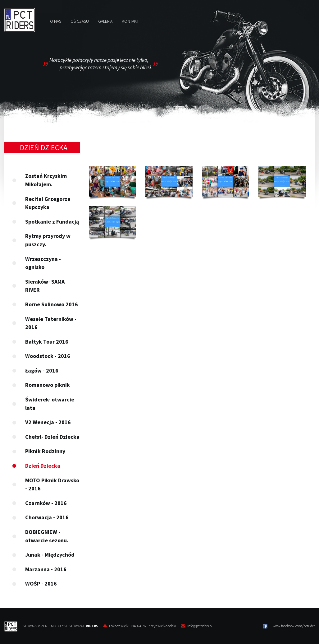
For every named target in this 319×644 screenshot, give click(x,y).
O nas (56, 21)
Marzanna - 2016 (46, 569)
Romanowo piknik (48, 385)
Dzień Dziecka (43, 466)
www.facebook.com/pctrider (289, 626)
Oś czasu (80, 21)
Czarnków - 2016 (46, 503)
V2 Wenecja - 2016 (48, 422)
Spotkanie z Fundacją (52, 222)
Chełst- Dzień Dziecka (52, 437)
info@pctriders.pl (200, 626)
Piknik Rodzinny (45, 451)
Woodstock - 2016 (48, 356)
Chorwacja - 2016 (47, 517)
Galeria (105, 21)
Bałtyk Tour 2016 (47, 342)
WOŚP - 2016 (41, 584)
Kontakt (130, 21)
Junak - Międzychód (50, 555)
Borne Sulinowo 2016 (52, 304)
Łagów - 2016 (42, 371)
